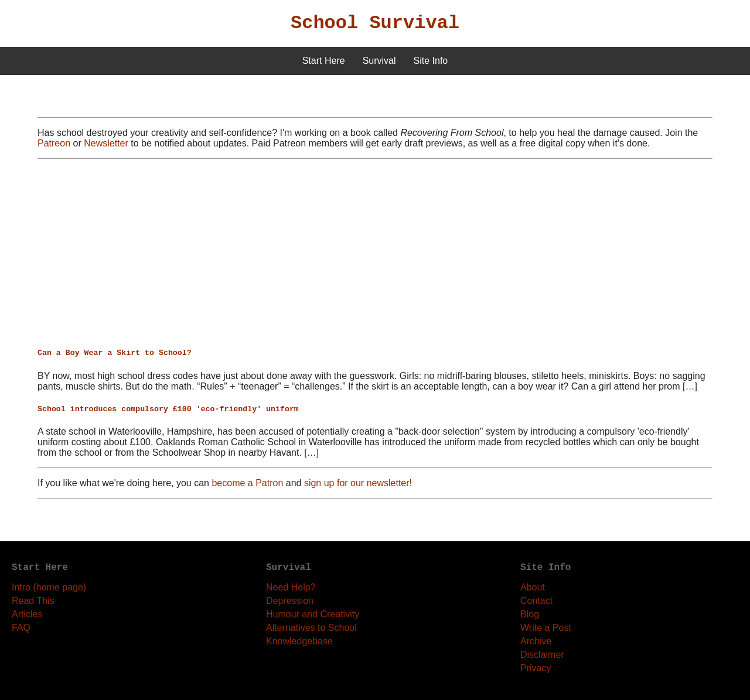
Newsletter (106, 143)
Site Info (431, 61)
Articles (27, 614)
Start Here (324, 61)
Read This (33, 601)
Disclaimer (542, 655)
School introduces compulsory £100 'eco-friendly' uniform (168, 409)
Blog (530, 614)
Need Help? (291, 587)
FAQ (21, 628)
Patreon (54, 143)
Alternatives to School (311, 628)
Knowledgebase (299, 641)
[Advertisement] (375, 254)
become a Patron (247, 483)
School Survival (375, 23)
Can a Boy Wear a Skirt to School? (115, 353)
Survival (379, 61)
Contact (536, 601)
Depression (290, 601)
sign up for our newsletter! (358, 483)
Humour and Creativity (313, 614)
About (533, 587)
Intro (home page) (49, 587)
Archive (536, 641)
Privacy (536, 668)
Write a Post (546, 628)
